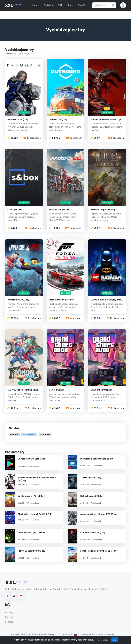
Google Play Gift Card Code (31, 459)
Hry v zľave (14, 434)
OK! (115, 640)
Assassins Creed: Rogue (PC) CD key (99, 514)
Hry (34, 5)
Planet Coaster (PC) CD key (31, 551)
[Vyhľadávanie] (104, 5)
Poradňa (82, 5)
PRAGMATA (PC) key (18, 120)
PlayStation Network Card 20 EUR (34, 514)
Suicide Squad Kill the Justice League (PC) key (38, 479)
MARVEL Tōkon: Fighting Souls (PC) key (23, 390)
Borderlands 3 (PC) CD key (31, 496)
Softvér (48, 5)
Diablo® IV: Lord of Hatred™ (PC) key (107, 120)
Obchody (9, 617)
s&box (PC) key (15, 210)
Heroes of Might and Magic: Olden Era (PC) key (104, 210)
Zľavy (71, 5)
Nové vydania (45, 434)
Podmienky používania (103, 634)
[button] (123, 5)
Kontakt (9, 622)
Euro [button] (68, 634)
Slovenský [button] (82, 634)
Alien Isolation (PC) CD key (31, 533)
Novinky (9, 613)
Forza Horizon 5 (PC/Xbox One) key (98, 551)
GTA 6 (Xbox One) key (101, 390)
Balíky (61, 5)
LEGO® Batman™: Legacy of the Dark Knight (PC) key (106, 300)
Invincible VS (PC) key (18, 300)
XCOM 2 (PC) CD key (91, 478)
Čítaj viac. (103, 640)
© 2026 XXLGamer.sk (36, 634)
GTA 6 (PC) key (56, 390)
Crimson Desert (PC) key (93, 533)
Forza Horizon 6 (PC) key (61, 300)
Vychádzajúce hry (29, 434)
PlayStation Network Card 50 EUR (97, 459)
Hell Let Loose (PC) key (92, 496)
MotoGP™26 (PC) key (60, 210)
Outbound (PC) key (58, 120)
